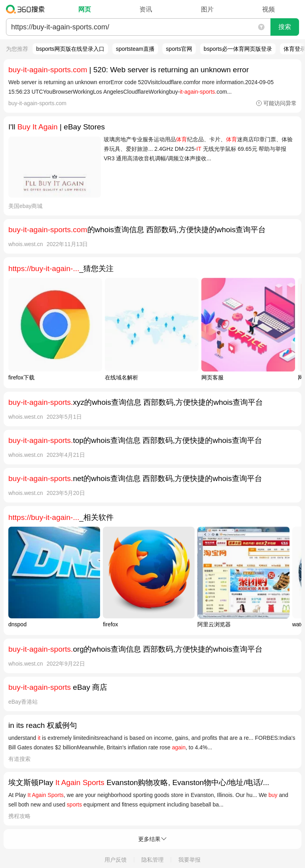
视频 (268, 9)
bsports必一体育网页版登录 (238, 49)
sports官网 (179, 49)
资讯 (146, 9)
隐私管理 (152, 860)
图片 (207, 9)
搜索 (285, 27)
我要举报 (189, 860)
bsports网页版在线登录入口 (70, 49)
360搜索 (27, 9)
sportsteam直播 (135, 49)
